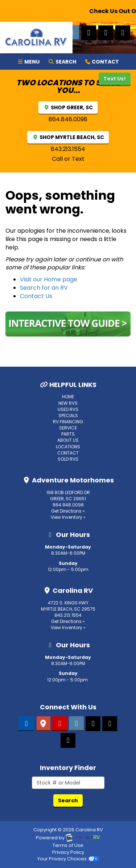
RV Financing (68, 422)
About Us (68, 440)
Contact (102, 62)
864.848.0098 (68, 119)
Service (68, 428)
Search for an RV (44, 288)
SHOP (68, 107)
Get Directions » (68, 511)
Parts (68, 434)
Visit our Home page (49, 279)
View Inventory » (68, 517)
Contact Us (36, 296)
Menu (30, 62)
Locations (68, 447)
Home (68, 397)
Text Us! (115, 79)
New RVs (68, 403)
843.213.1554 (68, 149)
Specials (68, 415)
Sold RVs (68, 459)
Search (62, 62)
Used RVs (68, 409)
